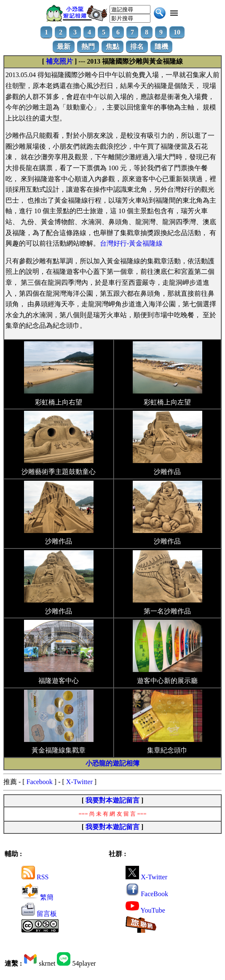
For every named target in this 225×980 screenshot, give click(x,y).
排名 (137, 47)
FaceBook (147, 894)
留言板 (39, 914)
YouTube (145, 910)
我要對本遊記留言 (112, 800)
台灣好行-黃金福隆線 (131, 243)
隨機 (161, 47)
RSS (35, 877)
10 (177, 32)
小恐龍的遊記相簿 (112, 763)
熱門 (88, 47)
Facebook (40, 782)
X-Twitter (79, 782)
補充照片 (59, 61)
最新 (64, 47)
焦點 (112, 47)
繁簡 (37, 897)
